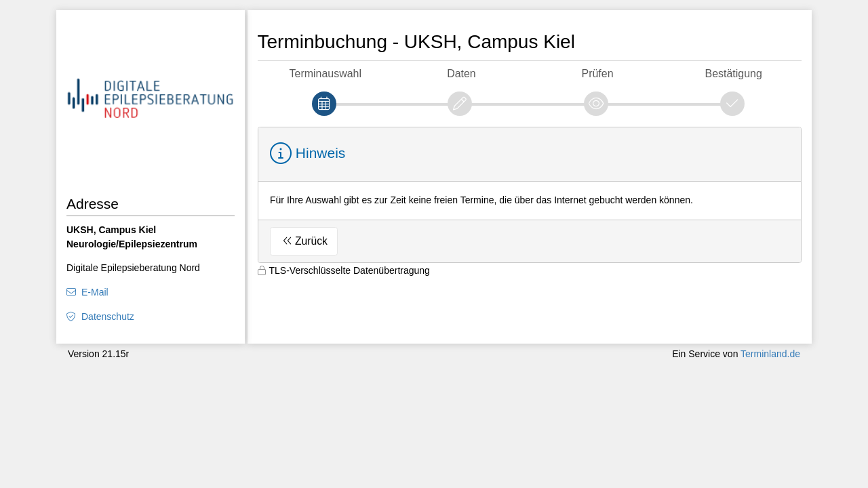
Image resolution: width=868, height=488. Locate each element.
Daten (461, 74)
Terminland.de (770, 354)
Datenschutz (108, 317)
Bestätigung (734, 74)
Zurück (311, 241)
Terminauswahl (325, 74)
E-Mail (95, 292)
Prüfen (598, 74)
